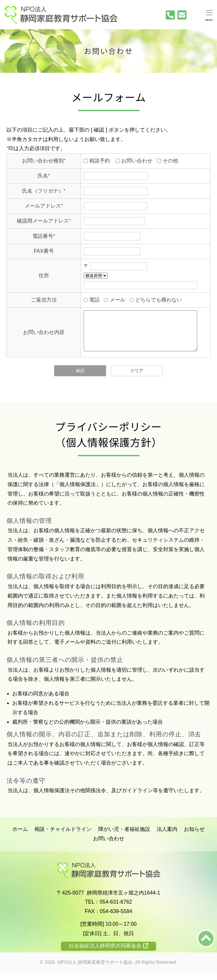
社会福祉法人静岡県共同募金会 (108, 954)
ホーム (20, 837)
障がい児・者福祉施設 (124, 837)
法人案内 (167, 837)
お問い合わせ (109, 846)
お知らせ (194, 837)
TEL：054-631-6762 (108, 910)
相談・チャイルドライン (63, 837)
